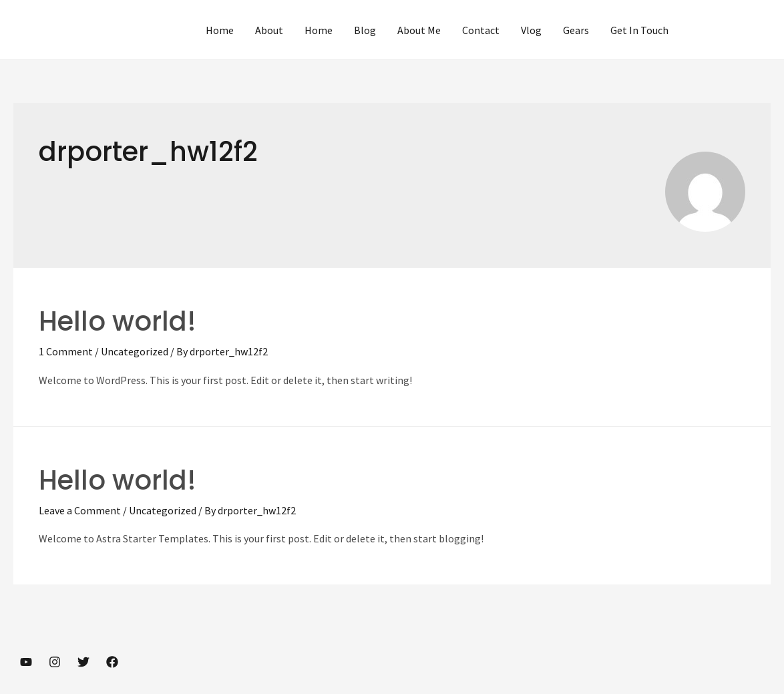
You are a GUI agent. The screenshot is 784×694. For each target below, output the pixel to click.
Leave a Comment (80, 510)
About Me (419, 30)
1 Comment (66, 351)
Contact (481, 30)
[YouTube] (26, 662)
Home (220, 30)
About (269, 30)
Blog (365, 30)
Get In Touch (639, 30)
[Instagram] (55, 662)
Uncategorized (135, 351)
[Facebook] (112, 662)
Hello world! (118, 321)
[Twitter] (83, 662)
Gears (576, 30)
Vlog (531, 30)
